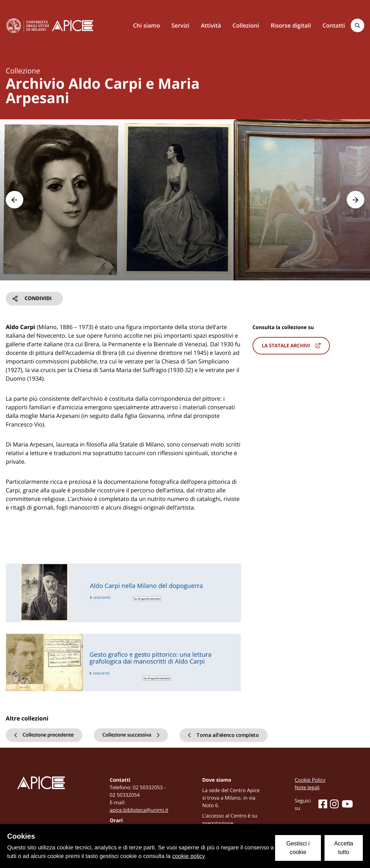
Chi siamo (146, 25)
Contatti (334, 25)
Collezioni (246, 25)
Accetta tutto (344, 848)
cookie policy (189, 856)
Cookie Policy (310, 780)
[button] (15, 200)
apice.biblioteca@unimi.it (139, 810)
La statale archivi (291, 346)
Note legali (307, 788)
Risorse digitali (291, 25)
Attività (211, 25)
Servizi (181, 25)
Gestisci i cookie (298, 848)
